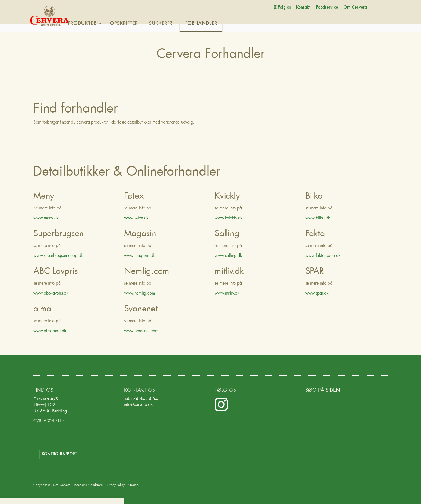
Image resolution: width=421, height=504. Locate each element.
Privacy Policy (115, 485)
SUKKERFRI (173, 24)
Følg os (282, 7)
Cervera (49, 16)
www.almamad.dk (50, 331)
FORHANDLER (213, 24)
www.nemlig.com (140, 294)
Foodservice (327, 7)
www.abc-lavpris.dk (51, 294)
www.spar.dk (317, 294)
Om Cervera (355, 7)
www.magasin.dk (140, 256)
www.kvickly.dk (229, 219)
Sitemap (133, 485)
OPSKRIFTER (136, 24)
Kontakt (303, 7)
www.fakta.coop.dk (323, 256)
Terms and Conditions (88, 485)
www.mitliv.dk (227, 294)
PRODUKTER (94, 24)
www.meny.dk (46, 219)
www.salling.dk (228, 256)
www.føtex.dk (136, 219)
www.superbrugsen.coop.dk (58, 256)
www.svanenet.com (141, 331)
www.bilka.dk (318, 219)
